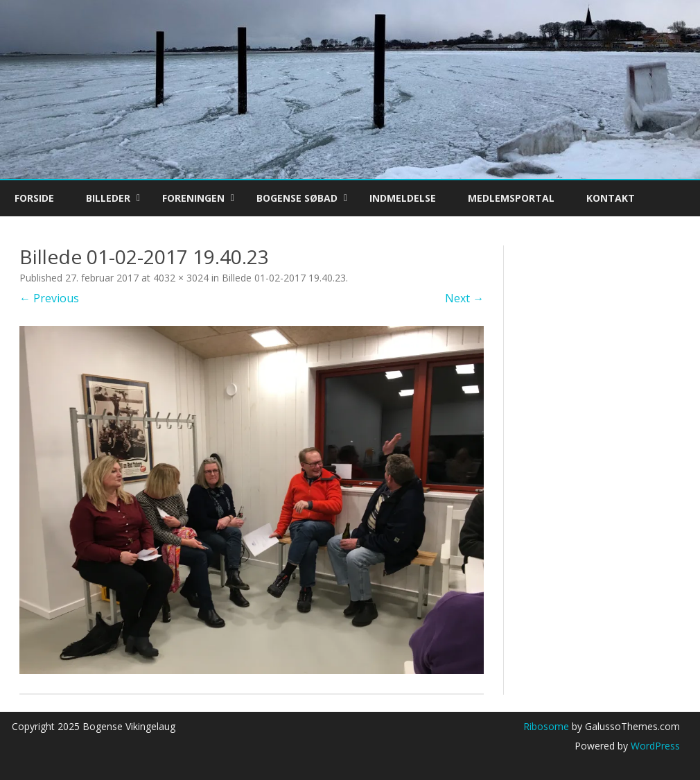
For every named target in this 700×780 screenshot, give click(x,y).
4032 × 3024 (181, 278)
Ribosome (546, 726)
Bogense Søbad (297, 198)
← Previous (49, 298)
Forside (34, 198)
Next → (464, 298)
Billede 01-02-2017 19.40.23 (284, 278)
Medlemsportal (511, 198)
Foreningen (193, 198)
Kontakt (611, 198)
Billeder (108, 198)
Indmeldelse (403, 198)
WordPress (654, 746)
